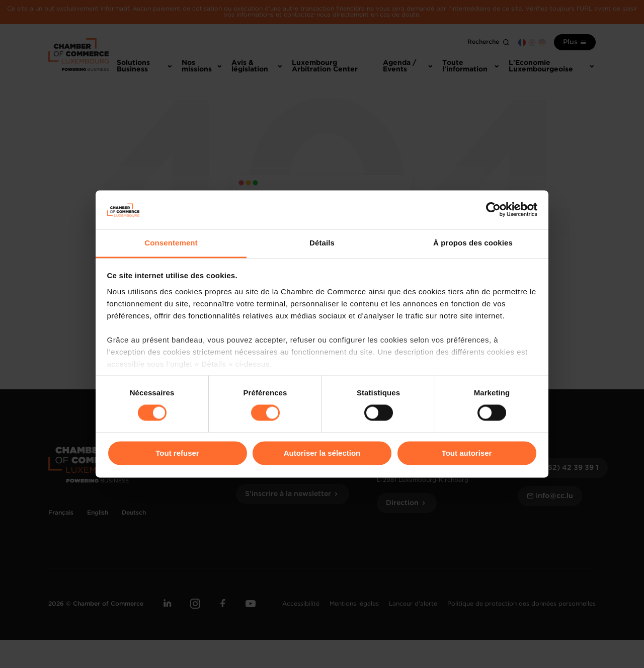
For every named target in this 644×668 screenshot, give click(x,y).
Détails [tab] (322, 243)
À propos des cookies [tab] (473, 243)
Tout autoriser (467, 453)
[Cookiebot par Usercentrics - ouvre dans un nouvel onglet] (493, 210)
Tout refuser (177, 453)
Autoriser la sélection (322, 453)
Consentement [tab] (171, 243)
